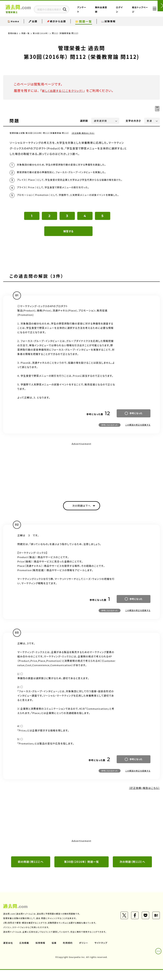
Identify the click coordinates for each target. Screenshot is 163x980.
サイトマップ (103, 953)
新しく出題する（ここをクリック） (65, 91)
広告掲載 (25, 953)
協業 (55, 953)
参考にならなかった (110, 434)
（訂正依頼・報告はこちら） (84, 133)
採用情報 (41, 953)
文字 (133, 121)
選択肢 (84, 121)
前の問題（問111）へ (31, 872)
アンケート (97, 16)
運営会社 (8, 953)
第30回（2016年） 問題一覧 (82, 872)
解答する (68, 240)
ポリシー (85, 953)
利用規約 (69, 953)
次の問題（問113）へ (132, 872)
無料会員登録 (111, 12)
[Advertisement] (81, 478)
